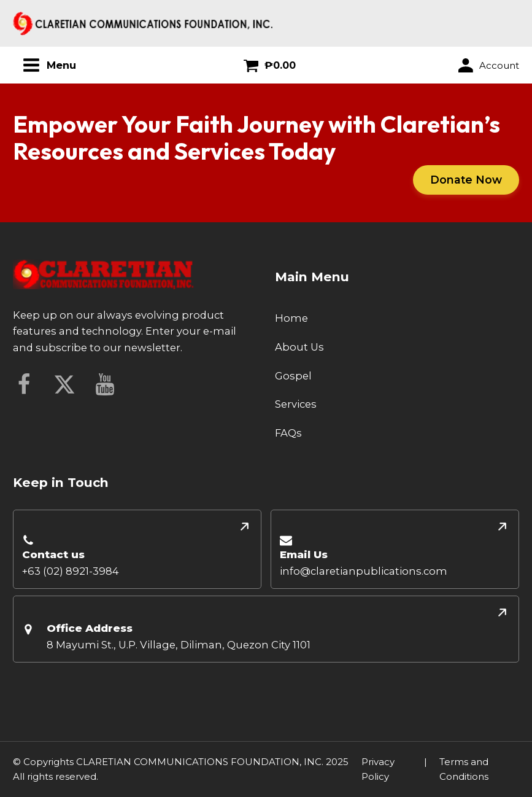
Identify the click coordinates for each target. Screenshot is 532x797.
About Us (299, 347)
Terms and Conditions (464, 769)
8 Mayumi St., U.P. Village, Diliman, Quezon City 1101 (179, 645)
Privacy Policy (378, 769)
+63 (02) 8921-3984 (71, 571)
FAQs (288, 433)
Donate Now (466, 180)
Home (291, 318)
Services (296, 404)
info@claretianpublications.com (364, 571)
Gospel (293, 376)
